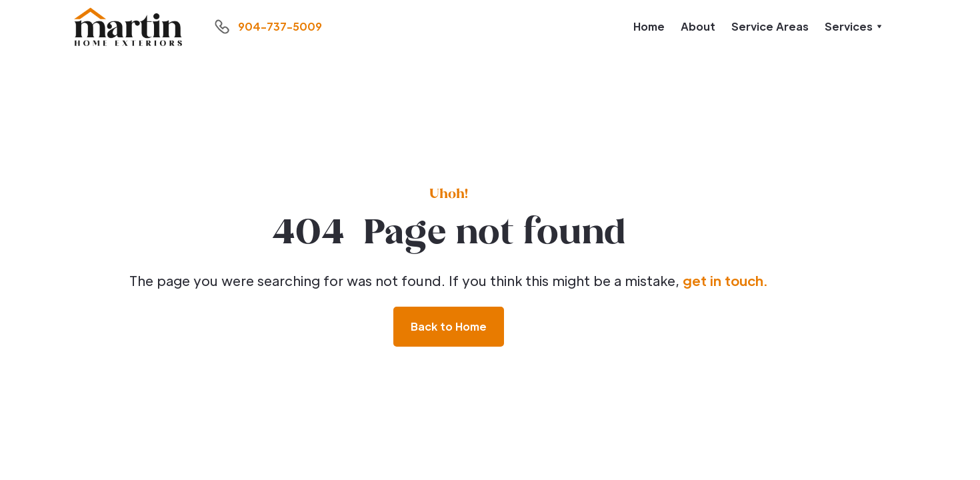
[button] (853, 27)
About (698, 26)
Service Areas (770, 26)
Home (649, 26)
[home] (128, 27)
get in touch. (725, 281)
